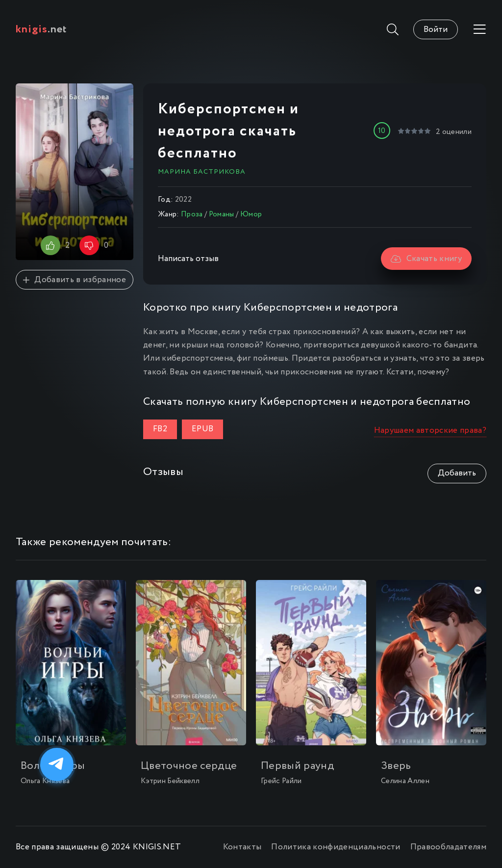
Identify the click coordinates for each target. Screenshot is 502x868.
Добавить (457, 473)
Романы (222, 214)
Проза (192, 214)
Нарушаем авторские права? (430, 431)
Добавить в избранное (75, 280)
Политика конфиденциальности (336, 847)
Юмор (251, 214)
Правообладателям (448, 847)
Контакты (242, 847)
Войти (436, 30)
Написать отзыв (188, 259)
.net (41, 29)
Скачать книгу (426, 259)
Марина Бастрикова (202, 172)
